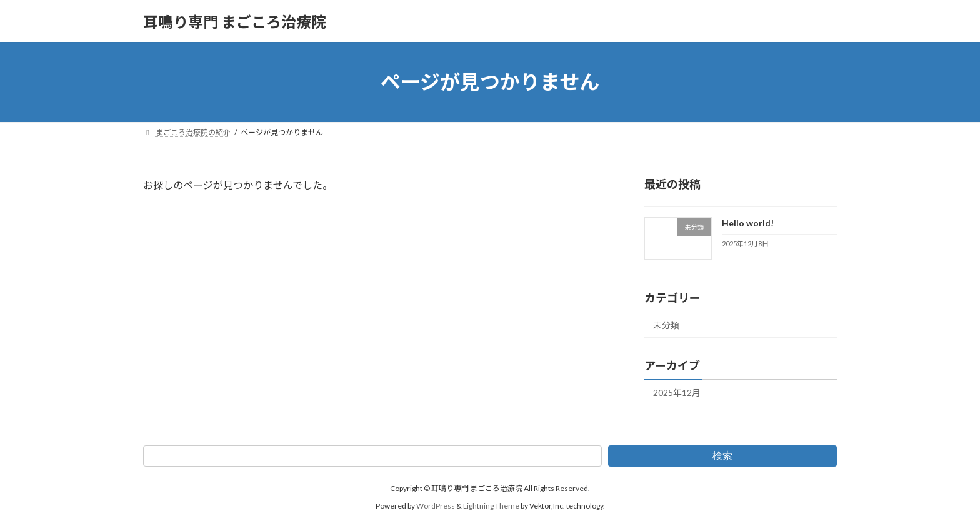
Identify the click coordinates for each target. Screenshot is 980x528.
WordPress (436, 506)
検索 (722, 455)
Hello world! (748, 223)
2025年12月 (677, 393)
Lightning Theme (491, 506)
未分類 (666, 325)
